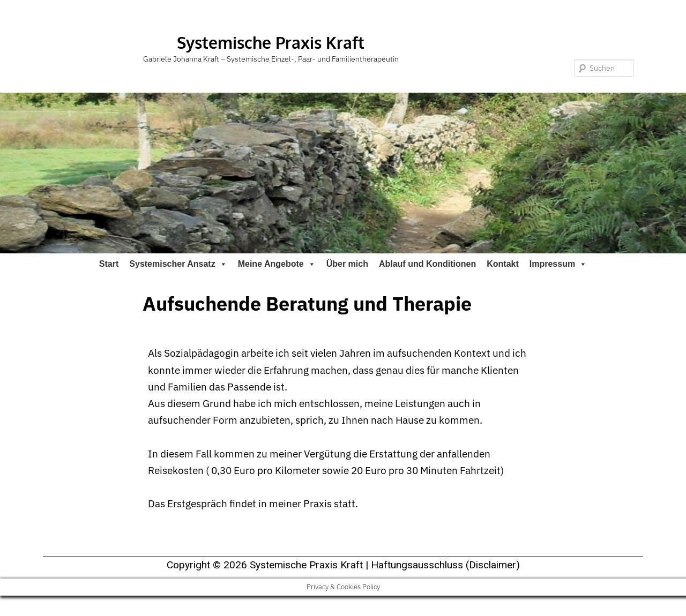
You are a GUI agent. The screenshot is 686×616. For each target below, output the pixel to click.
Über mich (347, 264)
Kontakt (503, 264)
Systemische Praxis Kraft (271, 42)
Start (109, 264)
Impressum (558, 264)
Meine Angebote (277, 264)
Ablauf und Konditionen (427, 264)
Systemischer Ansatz (178, 264)
